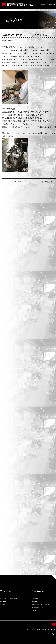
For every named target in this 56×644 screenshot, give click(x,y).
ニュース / (43, 5)
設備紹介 (3, 604)
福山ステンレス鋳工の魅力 (9, 599)
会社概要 (3, 602)
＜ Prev (18, 182)
